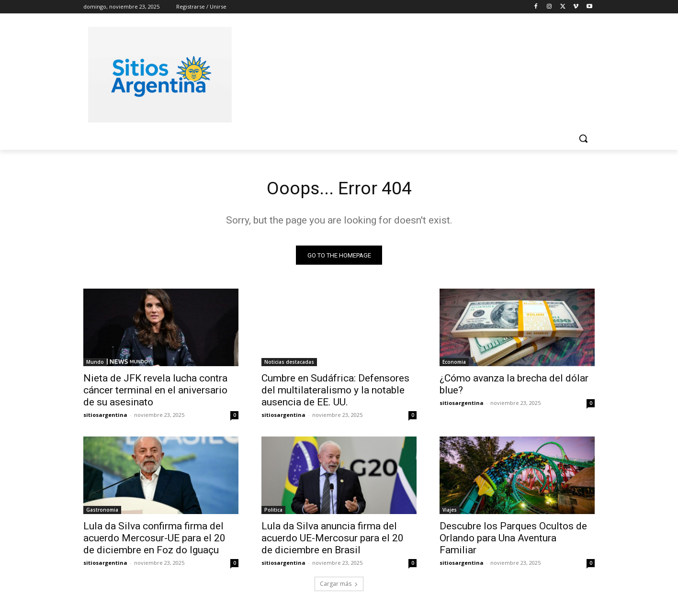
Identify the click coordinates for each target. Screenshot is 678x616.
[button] (583, 138)
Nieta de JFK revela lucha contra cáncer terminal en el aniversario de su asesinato (155, 392)
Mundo (95, 364)
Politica (273, 512)
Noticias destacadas (289, 364)
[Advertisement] (411, 73)
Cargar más (339, 586)
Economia (454, 364)
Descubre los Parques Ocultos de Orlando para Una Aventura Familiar (513, 540)
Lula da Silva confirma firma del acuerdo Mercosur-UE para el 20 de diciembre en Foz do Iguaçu (154, 540)
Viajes (450, 512)
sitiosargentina (105, 417)
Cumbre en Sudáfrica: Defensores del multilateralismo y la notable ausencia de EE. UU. (335, 392)
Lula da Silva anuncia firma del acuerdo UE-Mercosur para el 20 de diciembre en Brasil (333, 540)
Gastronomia (102, 512)
